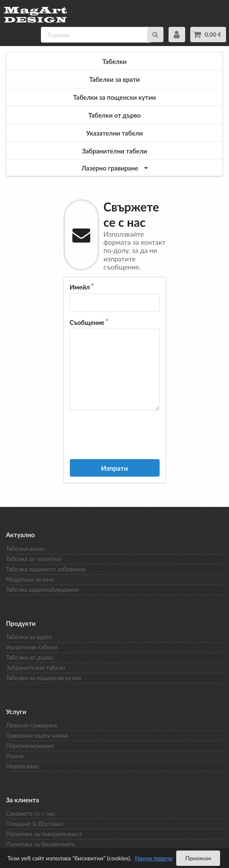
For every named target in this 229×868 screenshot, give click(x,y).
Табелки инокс (26, 549)
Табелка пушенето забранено (46, 569)
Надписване (22, 766)
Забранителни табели (115, 151)
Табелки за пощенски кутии (114, 97)
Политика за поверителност (44, 834)
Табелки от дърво (115, 115)
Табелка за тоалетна (33, 559)
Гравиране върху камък (37, 735)
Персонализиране (30, 745)
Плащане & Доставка (34, 823)
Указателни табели (115, 133)
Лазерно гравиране (32, 725)
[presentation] (135, 434)
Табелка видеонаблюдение (42, 589)
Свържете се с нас (31, 813)
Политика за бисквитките (40, 844)
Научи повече (154, 858)
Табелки (114, 61)
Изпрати (114, 468)
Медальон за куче (30, 579)
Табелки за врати (115, 79)
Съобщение (87, 322)
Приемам (198, 858)
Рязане (15, 756)
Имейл (80, 287)
